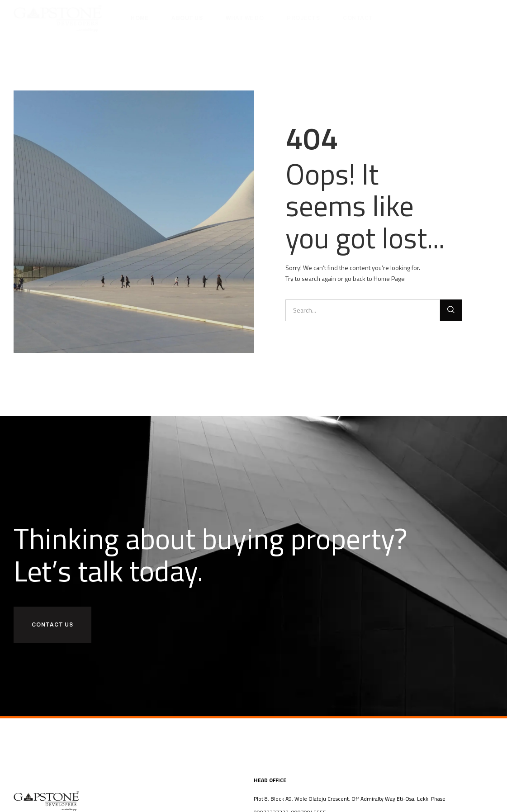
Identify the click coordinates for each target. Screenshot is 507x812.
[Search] (451, 310)
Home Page (389, 278)
